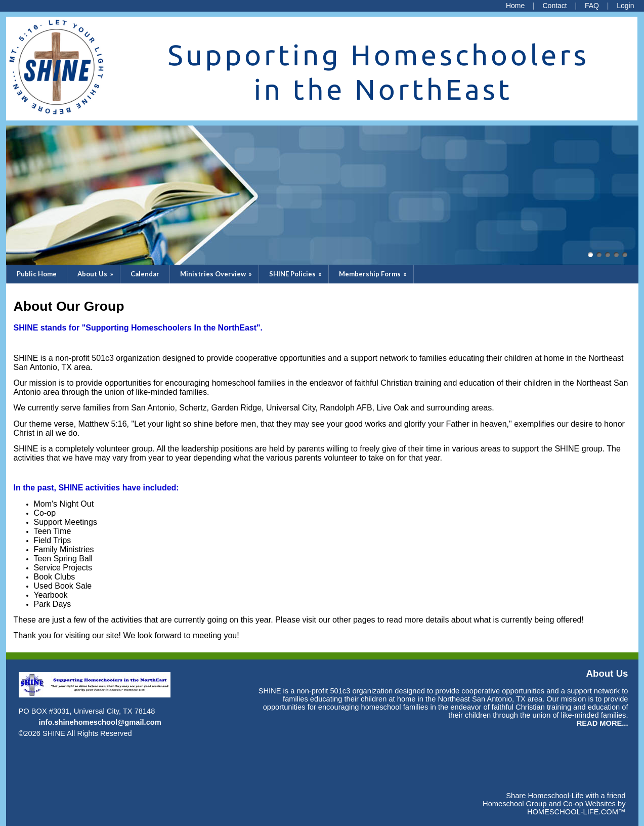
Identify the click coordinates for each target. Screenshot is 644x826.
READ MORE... (603, 723)
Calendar (145, 274)
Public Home (37, 274)
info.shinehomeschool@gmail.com (100, 722)
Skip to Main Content (176, 733)
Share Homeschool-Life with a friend (566, 796)
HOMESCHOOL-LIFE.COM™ (576, 812)
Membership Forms (374, 274)
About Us (96, 274)
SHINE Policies (296, 274)
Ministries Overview (217, 274)
